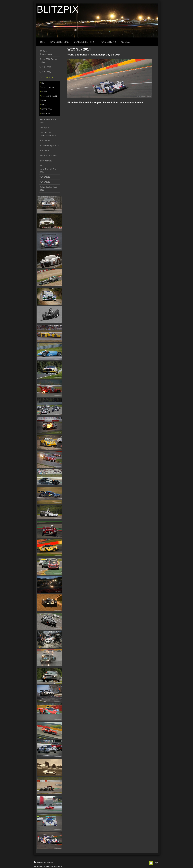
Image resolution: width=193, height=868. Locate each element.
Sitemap (50, 862)
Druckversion (40, 862)
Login (156, 863)
